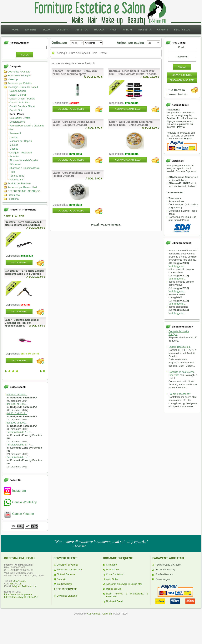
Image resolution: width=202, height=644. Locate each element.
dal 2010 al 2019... (17, 413)
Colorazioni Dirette (20, 118)
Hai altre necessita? (179, 394)
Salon (46, 30)
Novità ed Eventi (114, 601)
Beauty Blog (182, 30)
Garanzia (61, 579)
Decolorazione (17, 122)
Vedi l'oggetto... (177, 266)
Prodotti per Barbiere (19, 183)
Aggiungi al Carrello (71, 109)
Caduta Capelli (18, 91)
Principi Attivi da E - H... (20, 445)
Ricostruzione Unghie (19, 75)
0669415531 (19, 581)
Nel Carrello (19, 263)
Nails (113, 30)
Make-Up (13, 79)
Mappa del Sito (114, 589)
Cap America (94, 614)
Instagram (15, 491)
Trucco (99, 30)
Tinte (12, 172)
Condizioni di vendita (67, 565)
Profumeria (14, 195)
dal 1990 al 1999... (17, 404)
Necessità (144, 30)
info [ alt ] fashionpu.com (25, 586)
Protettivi (14, 156)
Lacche (13, 137)
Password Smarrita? (182, 80)
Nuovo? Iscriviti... (182, 75)
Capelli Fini (16, 110)
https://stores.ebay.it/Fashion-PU (21, 597)
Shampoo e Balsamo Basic (24, 168)
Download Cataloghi (67, 596)
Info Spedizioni (64, 584)
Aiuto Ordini (112, 579)
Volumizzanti (16, 180)
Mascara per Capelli (21, 141)
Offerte (163, 30)
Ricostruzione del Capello (24, 160)
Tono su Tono (17, 176)
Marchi (127, 30)
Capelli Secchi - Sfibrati (22, 106)
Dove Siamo (112, 570)
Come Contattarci (115, 574)
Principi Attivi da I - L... (19, 457)
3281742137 (16, 584)
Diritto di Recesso (66, 574)
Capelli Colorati (18, 95)
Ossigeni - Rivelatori (21, 153)
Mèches (14, 149)
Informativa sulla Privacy (69, 570)
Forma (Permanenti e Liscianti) (27, 126)
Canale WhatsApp (20, 502)
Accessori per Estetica (20, 83)
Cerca (25, 55)
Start (41, 371)
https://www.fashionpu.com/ (18, 594)
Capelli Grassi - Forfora (22, 99)
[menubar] (101, 30)
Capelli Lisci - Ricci (20, 102)
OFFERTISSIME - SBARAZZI (24, 191)
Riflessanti (15, 164)
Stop (44, 371)
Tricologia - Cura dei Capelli (23, 87)
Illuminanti (15, 133)
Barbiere (30, 30)
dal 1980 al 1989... (17, 394)
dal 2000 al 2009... (17, 423)
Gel (11, 129)
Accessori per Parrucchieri (22, 187)
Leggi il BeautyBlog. (180, 347)
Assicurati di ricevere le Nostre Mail (124, 584)
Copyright (107, 614)
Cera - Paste (17, 114)
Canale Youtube (19, 514)
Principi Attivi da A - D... (19, 432)
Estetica (82, 30)
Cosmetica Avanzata (19, 72)
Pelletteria (13, 199)
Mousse (14, 145)
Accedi (182, 67)
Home (15, 30)
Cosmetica (63, 30)
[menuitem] (15, 30)
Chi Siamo (111, 565)
